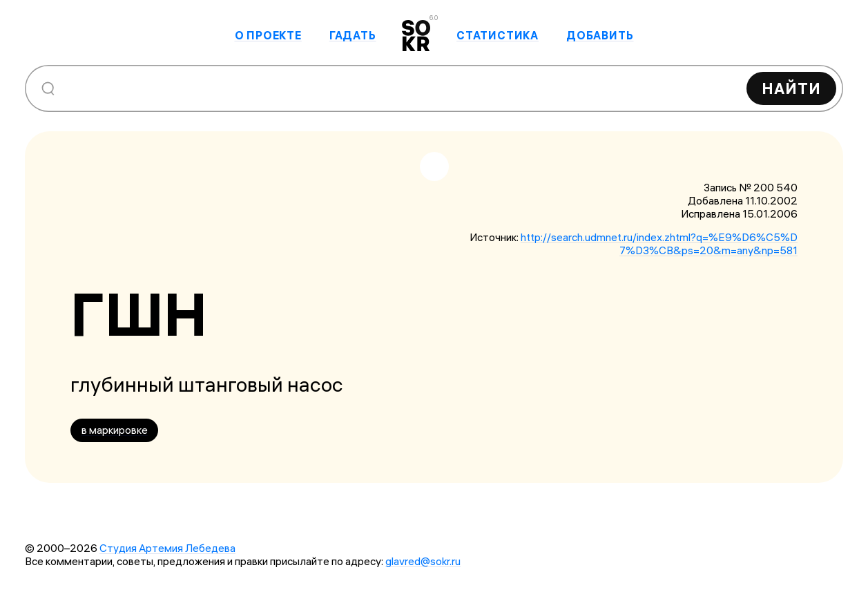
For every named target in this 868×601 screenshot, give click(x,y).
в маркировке (115, 430)
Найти (791, 88)
